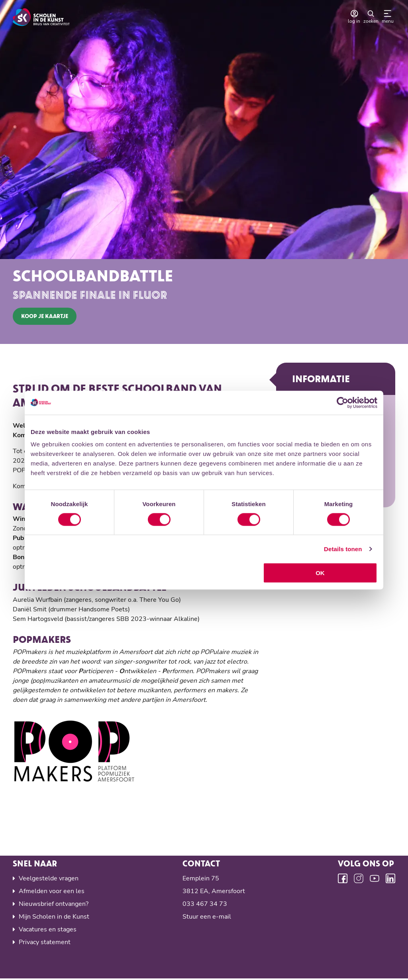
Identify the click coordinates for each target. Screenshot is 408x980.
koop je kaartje (45, 316)
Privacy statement (45, 943)
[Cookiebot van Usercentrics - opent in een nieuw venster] (342, 403)
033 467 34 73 (205, 905)
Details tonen (343, 549)
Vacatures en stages (48, 931)
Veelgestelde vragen (49, 880)
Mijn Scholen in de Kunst (54, 918)
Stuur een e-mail (207, 918)
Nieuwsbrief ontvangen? (54, 905)
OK (320, 573)
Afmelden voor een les (52, 892)
